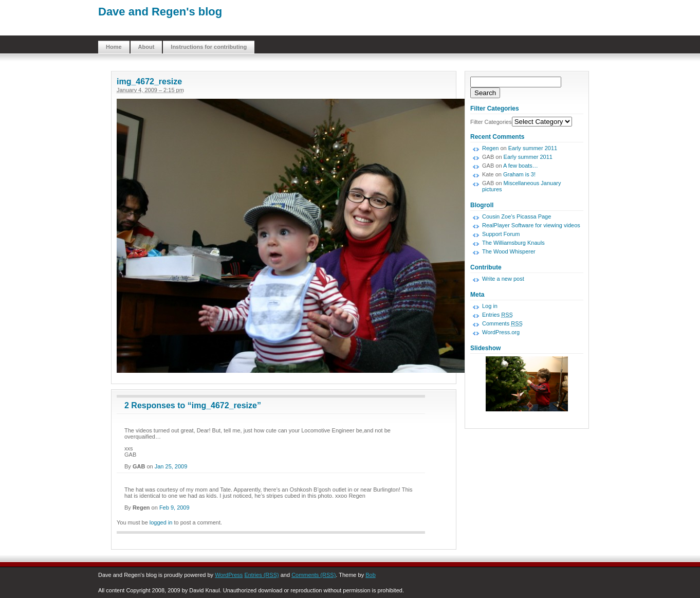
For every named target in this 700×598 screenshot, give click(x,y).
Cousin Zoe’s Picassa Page (517, 216)
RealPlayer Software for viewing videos (531, 225)
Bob (371, 575)
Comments (502, 323)
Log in (490, 306)
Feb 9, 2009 (174, 508)
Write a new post (503, 279)
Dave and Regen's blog (160, 12)
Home (114, 47)
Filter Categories (491, 122)
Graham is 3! (519, 174)
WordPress (229, 575)
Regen (490, 148)
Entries (498, 315)
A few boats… (521, 166)
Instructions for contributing (209, 47)
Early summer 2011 (533, 148)
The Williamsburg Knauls (513, 243)
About (146, 47)
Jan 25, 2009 (171, 466)
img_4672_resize (149, 81)
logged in (161, 522)
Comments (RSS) (314, 575)
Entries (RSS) (261, 575)
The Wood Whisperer (509, 251)
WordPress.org (501, 332)
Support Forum (501, 234)
